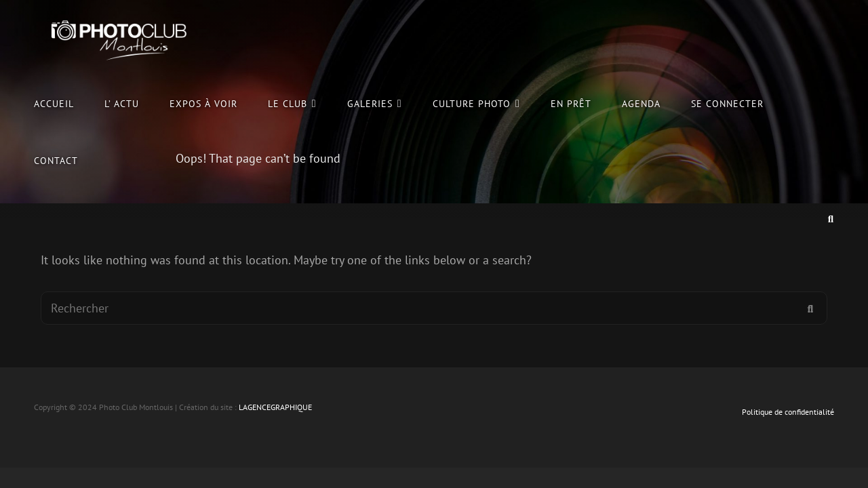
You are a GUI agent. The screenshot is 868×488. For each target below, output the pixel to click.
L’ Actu (122, 103)
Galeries (370, 103)
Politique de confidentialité (788, 412)
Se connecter (727, 103)
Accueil (54, 103)
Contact (56, 160)
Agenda (641, 103)
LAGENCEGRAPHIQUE (275, 407)
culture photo (472, 103)
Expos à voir (203, 103)
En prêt (571, 103)
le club (288, 103)
